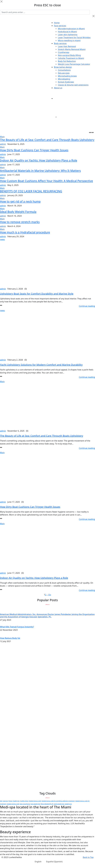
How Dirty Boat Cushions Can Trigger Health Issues (34, 150)
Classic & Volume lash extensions (73, 85)
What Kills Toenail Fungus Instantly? (17, 627)
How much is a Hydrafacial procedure (25, 232)
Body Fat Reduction (67, 61)
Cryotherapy (64, 52)
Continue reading (87, 306)
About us (58, 88)
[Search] (45, 12)
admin (3, 144)
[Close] (1, 1)
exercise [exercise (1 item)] (5, 801)
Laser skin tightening (68, 35)
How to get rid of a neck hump (20, 201)
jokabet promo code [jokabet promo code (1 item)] (13, 804)
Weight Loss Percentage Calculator (74, 64)
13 (49, 595)
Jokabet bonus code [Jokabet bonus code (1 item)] (35, 801)
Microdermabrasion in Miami (71, 29)
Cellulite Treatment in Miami (71, 58)
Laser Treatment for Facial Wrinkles (74, 37)
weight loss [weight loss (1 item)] (68, 804)
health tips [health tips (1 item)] (16, 801)
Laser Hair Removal (67, 46)
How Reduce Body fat (10, 638)
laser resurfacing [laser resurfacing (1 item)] (25, 804)
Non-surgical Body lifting (69, 55)
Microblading (64, 79)
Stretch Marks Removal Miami (72, 49)
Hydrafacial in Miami (67, 32)
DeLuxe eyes (64, 73)
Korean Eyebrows (66, 82)
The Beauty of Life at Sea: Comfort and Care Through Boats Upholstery (47, 140)
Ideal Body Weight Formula (18, 212)
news (2, 239)
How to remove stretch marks (20, 222)
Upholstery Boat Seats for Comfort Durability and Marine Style (37, 294)
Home (57, 23)
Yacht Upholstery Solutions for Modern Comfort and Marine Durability (41, 365)
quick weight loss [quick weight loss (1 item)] (59, 804)
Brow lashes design (63, 67)
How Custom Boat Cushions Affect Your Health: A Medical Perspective (46, 181)
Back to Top (88, 857)
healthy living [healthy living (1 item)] (24, 801)
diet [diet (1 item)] (1, 801)
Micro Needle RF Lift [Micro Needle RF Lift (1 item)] (47, 804)
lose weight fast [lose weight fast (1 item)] (35, 804)
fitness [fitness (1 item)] (10, 801)
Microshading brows (67, 76)
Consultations (64, 70)
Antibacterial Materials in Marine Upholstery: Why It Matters (40, 171)
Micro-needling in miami (69, 40)
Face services (60, 26)
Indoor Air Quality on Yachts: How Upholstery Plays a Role (39, 160)
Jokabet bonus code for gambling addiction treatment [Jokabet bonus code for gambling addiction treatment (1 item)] (58, 801)
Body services (60, 43)
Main (2, 137)
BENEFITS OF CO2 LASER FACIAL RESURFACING (31, 191)
